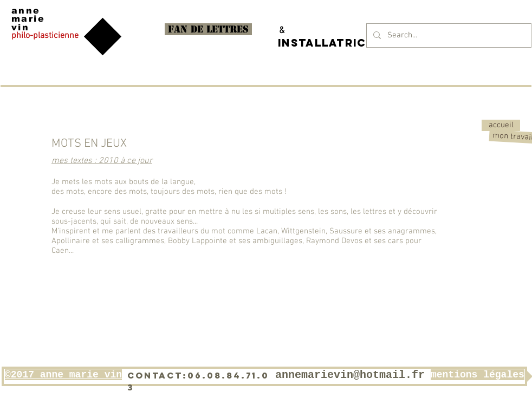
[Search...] (448, 35)
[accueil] (501, 125)
